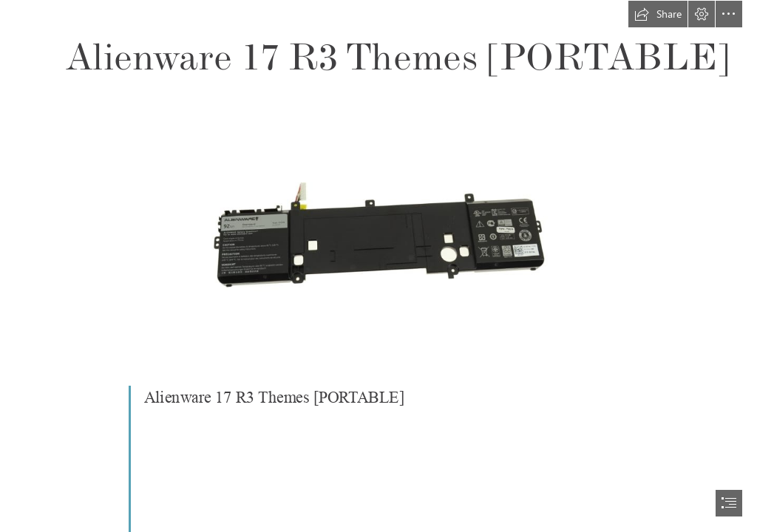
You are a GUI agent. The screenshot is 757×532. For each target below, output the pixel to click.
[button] (658, 14)
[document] (378, 266)
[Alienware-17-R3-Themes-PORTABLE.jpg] (379, 224)
